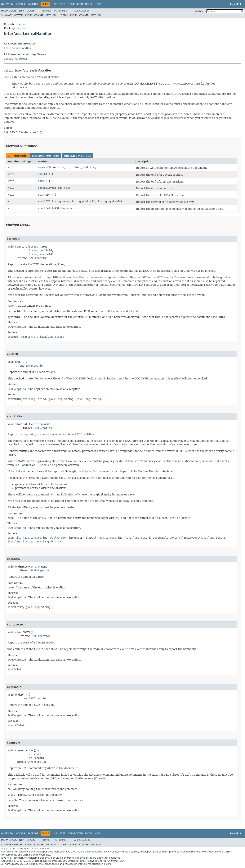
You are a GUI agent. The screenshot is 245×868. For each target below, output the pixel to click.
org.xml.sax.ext (27, 28)
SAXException (38, 258)
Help (98, 4)
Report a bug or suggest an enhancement (26, 849)
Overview (7, 4)
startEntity (46, 208)
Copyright (7, 861)
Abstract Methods (77, 156)
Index (89, 4)
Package (33, 4)
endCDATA (44, 174)
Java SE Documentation (89, 852)
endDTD (42, 181)
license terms (51, 864)
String (58, 188)
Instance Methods (45, 156)
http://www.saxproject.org (182, 84)
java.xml (22, 24)
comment (43, 167)
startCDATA (46, 195)
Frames (47, 11)
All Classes (82, 11)
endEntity (45, 188)
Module (21, 4)
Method (51, 15)
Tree (62, 4)
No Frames (60, 11)
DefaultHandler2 (15, 59)
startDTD (44, 201)
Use (55, 4)
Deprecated (75, 4)
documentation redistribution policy (90, 864)
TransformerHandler (18, 48)
